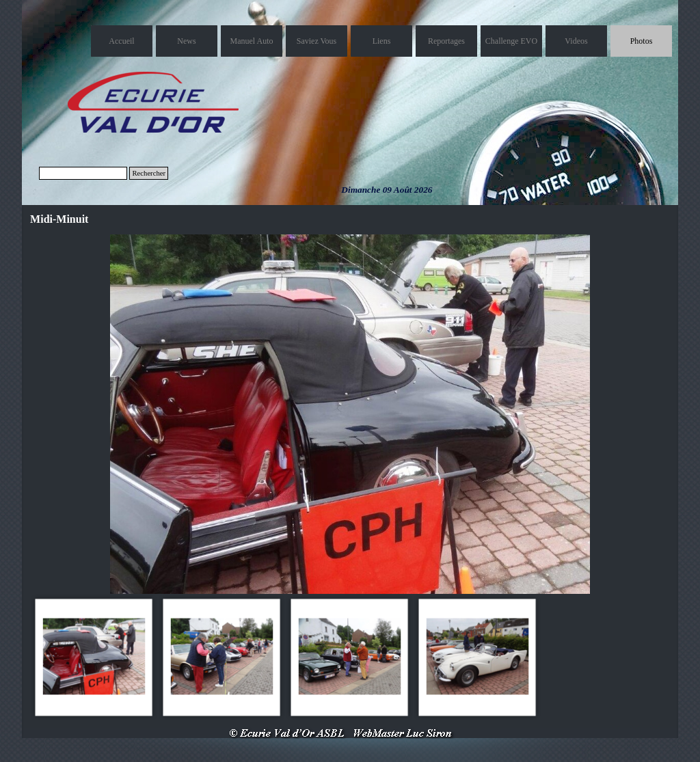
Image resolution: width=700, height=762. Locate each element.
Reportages (446, 41)
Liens (382, 41)
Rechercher (149, 173)
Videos (576, 41)
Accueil (121, 41)
